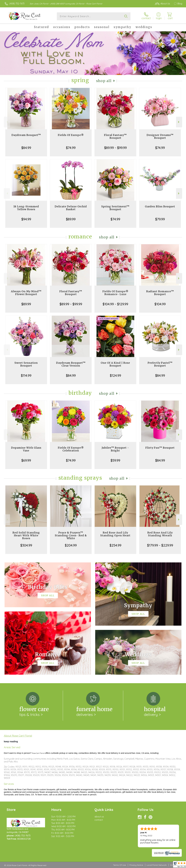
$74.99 (71, 148)
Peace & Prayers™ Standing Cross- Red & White (71, 535)
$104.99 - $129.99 (115, 304)
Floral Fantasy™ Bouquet (115, 136)
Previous (7, 122)
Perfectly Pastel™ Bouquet (160, 364)
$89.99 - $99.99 (115, 148)
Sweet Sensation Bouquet (26, 364)
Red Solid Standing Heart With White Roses (26, 535)
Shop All (104, 81)
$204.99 (71, 545)
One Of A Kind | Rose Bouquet (115, 364)
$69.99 (26, 460)
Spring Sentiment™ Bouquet (115, 208)
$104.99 (160, 304)
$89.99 (71, 219)
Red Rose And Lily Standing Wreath (160, 534)
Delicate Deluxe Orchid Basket (71, 208)
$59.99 (115, 460)
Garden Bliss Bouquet (160, 206)
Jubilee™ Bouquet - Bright (115, 449)
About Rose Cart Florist (18, 736)
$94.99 (26, 219)
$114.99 (26, 375)
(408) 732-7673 (17, 4)
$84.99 (26, 148)
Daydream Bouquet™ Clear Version (71, 364)
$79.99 (160, 219)
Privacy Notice (136, 865)
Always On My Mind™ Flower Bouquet (26, 293)
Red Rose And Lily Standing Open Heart (115, 534)
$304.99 (26, 545)
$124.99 (115, 375)
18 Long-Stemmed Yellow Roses (26, 208)
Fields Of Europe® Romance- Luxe (115, 293)
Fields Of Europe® (71, 135)
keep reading (11, 741)
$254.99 (115, 545)
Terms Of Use (120, 865)
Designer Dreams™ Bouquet (160, 136)
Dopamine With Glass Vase (26, 449)
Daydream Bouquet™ (26, 135)
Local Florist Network (157, 865)
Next (179, 122)
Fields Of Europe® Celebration (71, 449)
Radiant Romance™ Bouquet (160, 293)
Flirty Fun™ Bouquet (160, 448)
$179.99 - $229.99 (160, 545)
